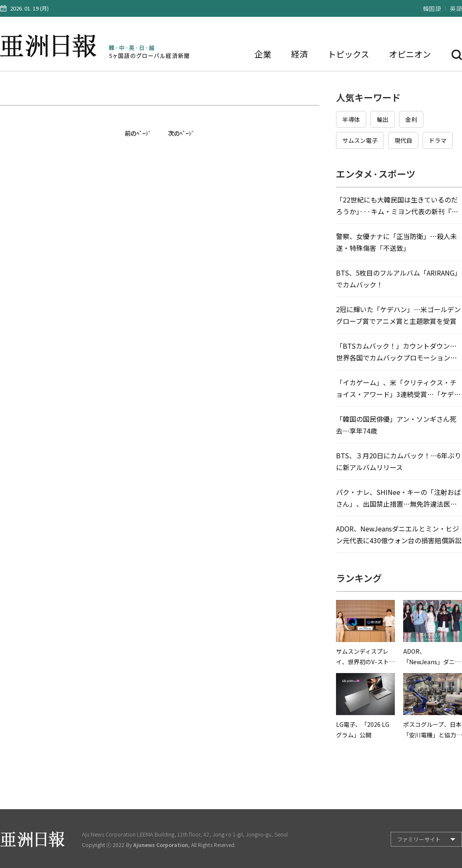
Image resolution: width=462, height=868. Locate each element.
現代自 (403, 140)
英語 (456, 8)
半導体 (351, 119)
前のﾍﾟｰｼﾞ (138, 133)
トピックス (348, 54)
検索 (457, 55)
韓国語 (432, 8)
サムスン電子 (360, 140)
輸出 (383, 119)
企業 (263, 54)
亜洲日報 (50, 46)
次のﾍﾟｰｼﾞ (181, 133)
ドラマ (438, 140)
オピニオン (410, 54)
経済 (299, 54)
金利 (411, 119)
